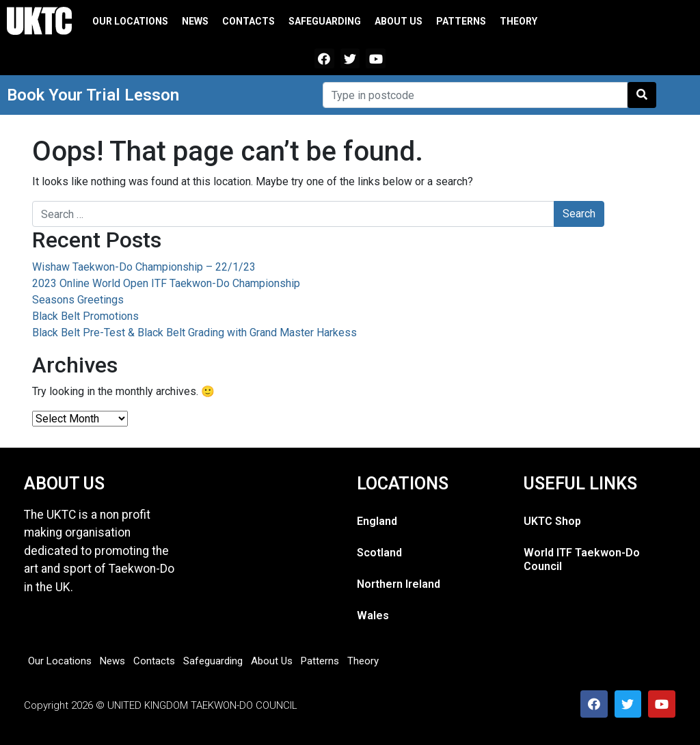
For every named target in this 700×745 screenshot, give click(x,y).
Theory (519, 21)
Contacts (248, 21)
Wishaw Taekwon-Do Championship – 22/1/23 (144, 267)
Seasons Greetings (78, 300)
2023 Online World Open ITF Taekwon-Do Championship (166, 283)
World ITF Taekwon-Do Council (582, 559)
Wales (373, 615)
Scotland (379, 553)
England (377, 521)
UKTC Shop (552, 521)
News (195, 21)
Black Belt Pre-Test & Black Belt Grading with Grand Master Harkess (194, 333)
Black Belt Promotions (85, 316)
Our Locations (130, 21)
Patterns (461, 21)
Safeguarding (325, 21)
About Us (399, 21)
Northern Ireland (399, 584)
